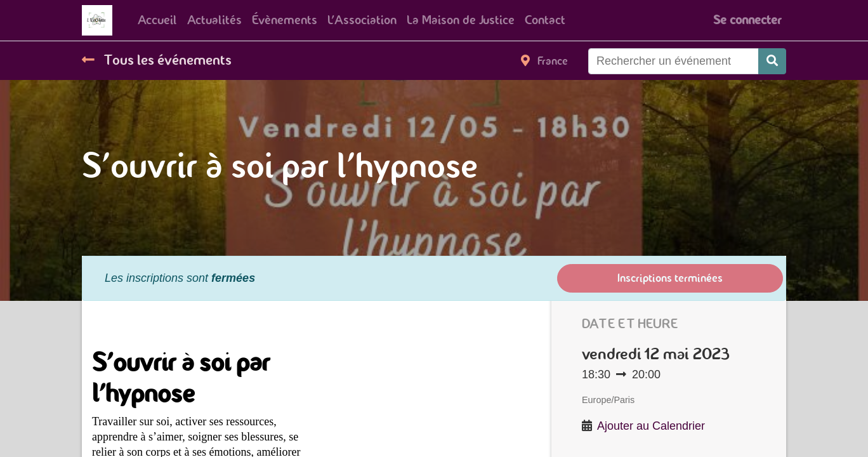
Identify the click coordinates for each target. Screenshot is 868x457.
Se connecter (747, 20)
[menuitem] (157, 20)
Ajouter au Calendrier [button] (651, 426)
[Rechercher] (772, 61)
